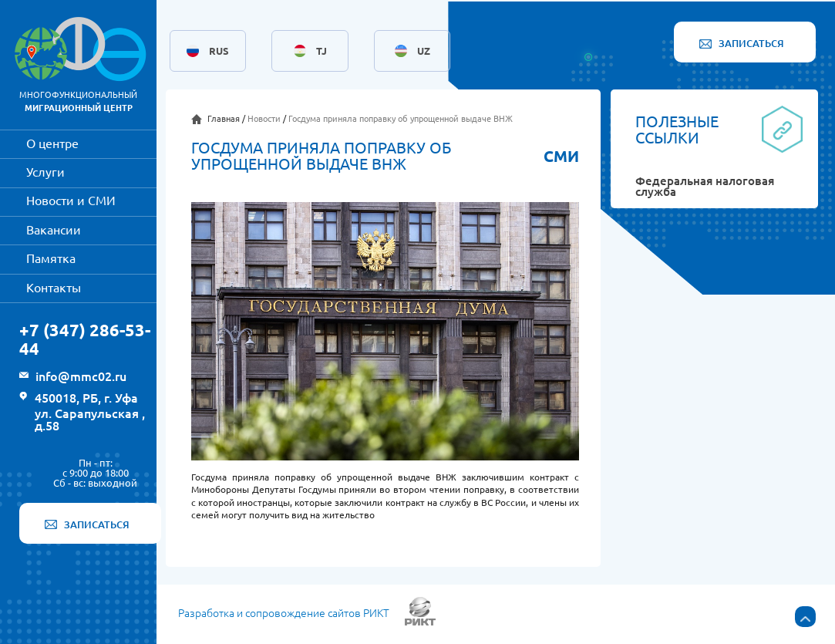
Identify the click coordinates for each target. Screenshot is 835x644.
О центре (52, 143)
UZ (424, 51)
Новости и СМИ (71, 201)
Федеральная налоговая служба (705, 187)
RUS (219, 51)
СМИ (561, 157)
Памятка (51, 258)
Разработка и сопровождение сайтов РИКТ (284, 614)
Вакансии (54, 230)
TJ (322, 51)
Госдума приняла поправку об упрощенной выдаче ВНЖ (401, 118)
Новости (264, 118)
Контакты (54, 288)
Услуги (45, 172)
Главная (224, 118)
